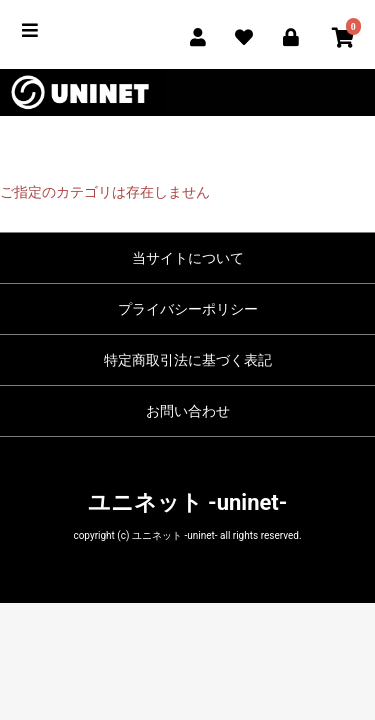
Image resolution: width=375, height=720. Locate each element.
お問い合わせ (188, 411)
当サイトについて (188, 258)
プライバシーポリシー (188, 309)
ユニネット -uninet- (188, 502)
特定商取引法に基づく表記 (188, 360)
